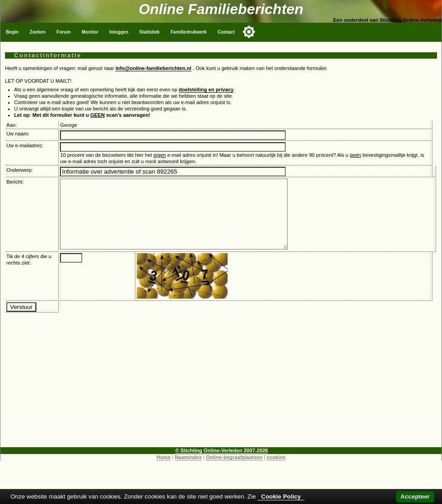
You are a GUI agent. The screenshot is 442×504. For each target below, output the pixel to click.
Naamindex (189, 471)
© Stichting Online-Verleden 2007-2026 (222, 464)
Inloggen (119, 32)
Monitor (90, 32)
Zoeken (37, 32)
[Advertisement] (221, 397)
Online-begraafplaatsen (234, 471)
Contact (226, 32)
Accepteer (415, 497)
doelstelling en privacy (206, 90)
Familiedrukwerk (189, 32)
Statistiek (150, 32)
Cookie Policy (281, 497)
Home (163, 471)
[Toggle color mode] (249, 32)
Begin (12, 32)
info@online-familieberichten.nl (153, 68)
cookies (276, 471)
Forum (63, 32)
